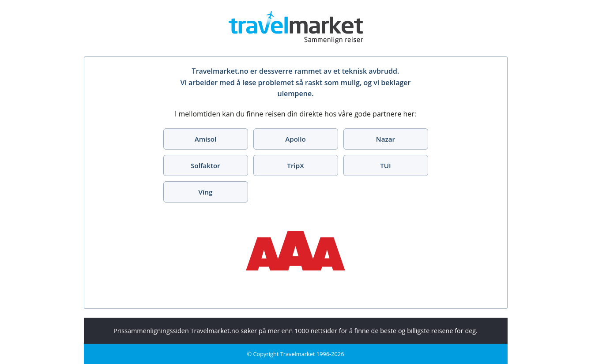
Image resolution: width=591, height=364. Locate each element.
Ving (206, 192)
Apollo (295, 139)
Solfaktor (205, 165)
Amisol (206, 139)
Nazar (386, 139)
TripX (295, 165)
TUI (386, 165)
